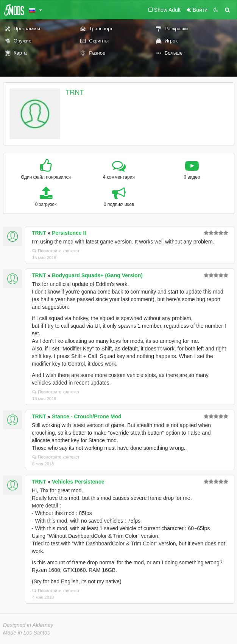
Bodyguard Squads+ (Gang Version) (97, 275)
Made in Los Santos (27, 633)
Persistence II (69, 233)
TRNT (75, 93)
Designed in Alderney (28, 625)
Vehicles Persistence (78, 482)
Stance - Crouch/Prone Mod (87, 416)
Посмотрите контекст (56, 251)
